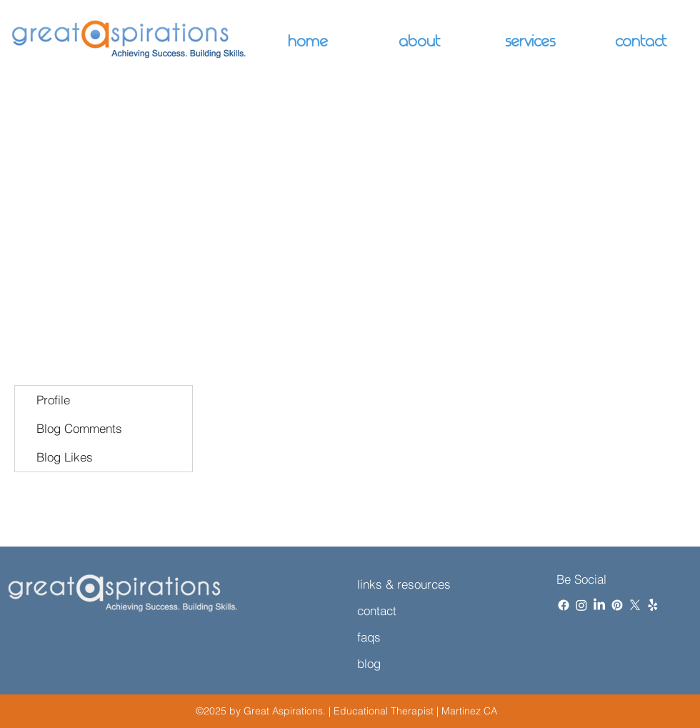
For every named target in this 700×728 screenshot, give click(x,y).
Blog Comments (79, 428)
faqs (369, 637)
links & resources (404, 584)
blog (369, 663)
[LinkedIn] (599, 605)
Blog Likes (65, 457)
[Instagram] (581, 605)
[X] (635, 605)
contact (377, 610)
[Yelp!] (653, 605)
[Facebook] (564, 605)
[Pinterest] (617, 605)
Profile (53, 400)
